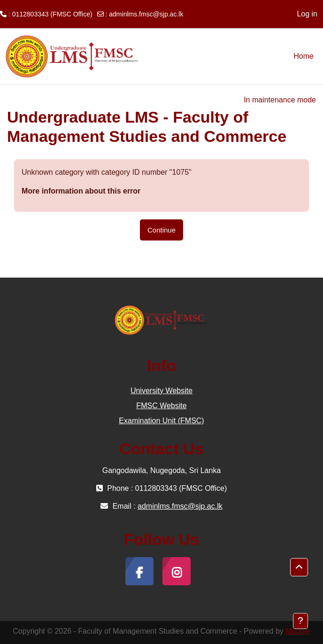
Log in (307, 14)
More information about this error (81, 191)
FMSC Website (161, 406)
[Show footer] (300, 621)
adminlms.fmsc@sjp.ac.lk (146, 14)
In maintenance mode (280, 100)
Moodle (298, 631)
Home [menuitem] (304, 56)
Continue (161, 230)
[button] (299, 567)
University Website (161, 391)
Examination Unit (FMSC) (161, 421)
